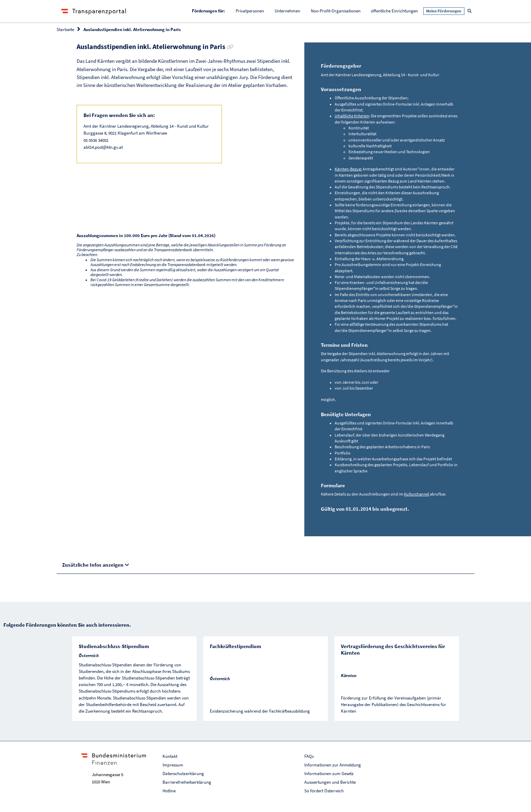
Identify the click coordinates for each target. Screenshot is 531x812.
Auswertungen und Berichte (330, 782)
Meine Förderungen (444, 11)
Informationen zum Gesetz (329, 774)
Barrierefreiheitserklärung (187, 782)
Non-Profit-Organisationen (336, 11)
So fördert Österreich (324, 791)
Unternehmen (287, 11)
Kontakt (170, 756)
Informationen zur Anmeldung (333, 765)
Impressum (173, 765)
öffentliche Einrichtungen (394, 11)
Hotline (169, 791)
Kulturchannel (417, 494)
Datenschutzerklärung (183, 774)
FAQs (309, 756)
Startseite (65, 30)
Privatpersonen (250, 11)
